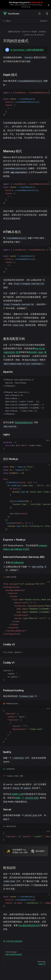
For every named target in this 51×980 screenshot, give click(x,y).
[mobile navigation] (47, 14)
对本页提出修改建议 (13, 941)
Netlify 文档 (18, 794)
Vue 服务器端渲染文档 (29, 925)
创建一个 (28, 798)
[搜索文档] (39, 14)
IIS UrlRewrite (17, 562)
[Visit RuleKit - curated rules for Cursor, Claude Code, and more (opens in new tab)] (25, 851)
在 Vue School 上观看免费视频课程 (27, 50)
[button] (49, 5)
